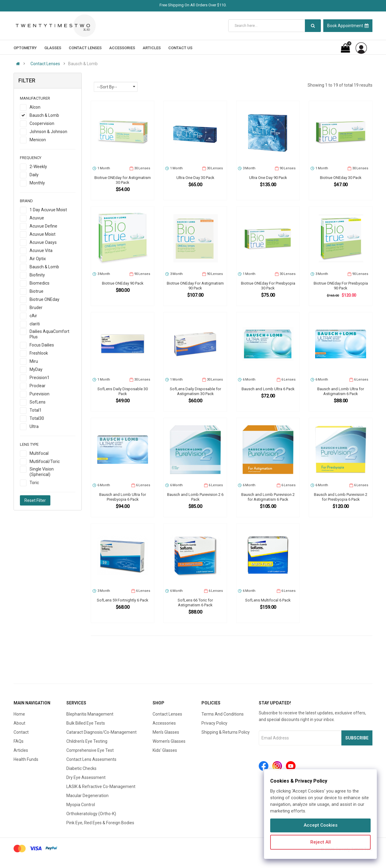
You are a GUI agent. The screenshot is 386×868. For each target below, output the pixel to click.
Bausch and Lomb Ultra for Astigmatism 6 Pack (341, 391)
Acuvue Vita (41, 251)
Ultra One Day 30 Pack (195, 178)
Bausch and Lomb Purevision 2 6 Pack (195, 497)
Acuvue (37, 218)
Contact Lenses (45, 64)
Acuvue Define (43, 226)
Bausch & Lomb (44, 115)
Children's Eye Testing (87, 741)
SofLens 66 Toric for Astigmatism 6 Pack (195, 603)
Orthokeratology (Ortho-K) (91, 814)
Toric (34, 483)
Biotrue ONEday (44, 299)
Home (19, 714)
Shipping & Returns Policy (226, 732)
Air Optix (38, 259)
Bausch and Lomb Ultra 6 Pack (268, 389)
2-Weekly (38, 167)
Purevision (40, 394)
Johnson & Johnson (48, 132)
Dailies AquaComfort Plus (49, 334)
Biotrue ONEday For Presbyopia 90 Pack (341, 286)
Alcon (35, 107)
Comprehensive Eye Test (90, 750)
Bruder (36, 308)
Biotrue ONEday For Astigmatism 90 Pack (195, 286)
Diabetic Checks (81, 768)
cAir (33, 316)
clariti (35, 324)
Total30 (37, 418)
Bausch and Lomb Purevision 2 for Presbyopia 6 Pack (341, 497)
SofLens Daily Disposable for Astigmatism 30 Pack (195, 391)
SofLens (38, 402)
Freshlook (39, 353)
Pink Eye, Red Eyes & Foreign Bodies (100, 823)
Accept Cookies (321, 825)
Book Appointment (348, 26)
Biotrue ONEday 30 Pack (341, 178)
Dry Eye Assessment (86, 777)
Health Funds (26, 759)
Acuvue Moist (43, 234)
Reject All (321, 842)
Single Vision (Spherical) (42, 472)
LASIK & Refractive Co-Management (101, 787)
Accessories (164, 723)
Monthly (37, 183)
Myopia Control (81, 805)
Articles (21, 750)
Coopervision (42, 123)
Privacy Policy (214, 723)
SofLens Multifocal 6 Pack (268, 600)
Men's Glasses (166, 732)
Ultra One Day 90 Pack (268, 178)
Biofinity (37, 275)
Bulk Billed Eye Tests (86, 723)
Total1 (36, 410)
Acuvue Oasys (43, 242)
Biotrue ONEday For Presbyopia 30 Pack (268, 286)
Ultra (34, 426)
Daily (34, 175)
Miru (34, 361)
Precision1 (40, 378)
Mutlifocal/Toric (45, 461)
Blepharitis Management (90, 714)
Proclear (38, 386)
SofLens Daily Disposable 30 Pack (123, 391)
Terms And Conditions (223, 714)
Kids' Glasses (165, 750)
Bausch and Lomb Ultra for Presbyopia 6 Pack (123, 497)
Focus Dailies (42, 345)
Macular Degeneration (87, 796)
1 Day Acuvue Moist (48, 210)
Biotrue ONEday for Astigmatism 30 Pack (123, 180)
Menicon (38, 140)
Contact (21, 732)
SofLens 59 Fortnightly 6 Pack (123, 600)
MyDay (36, 369)
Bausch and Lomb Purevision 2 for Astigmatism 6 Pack (268, 497)
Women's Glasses (169, 741)
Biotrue (36, 291)
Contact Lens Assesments (91, 759)
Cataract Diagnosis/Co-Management (101, 732)
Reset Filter (35, 500)
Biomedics (40, 283)
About (19, 723)
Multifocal (39, 453)
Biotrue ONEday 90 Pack (123, 283)
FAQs (19, 741)
